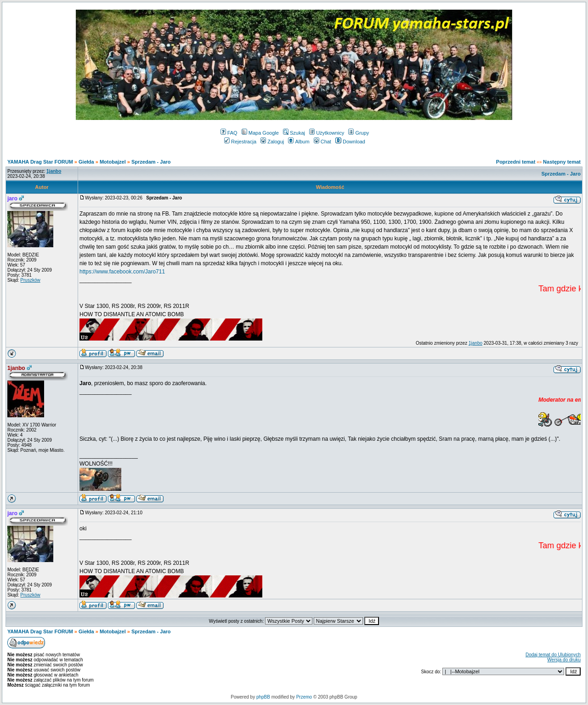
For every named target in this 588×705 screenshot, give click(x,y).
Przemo (304, 697)
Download (350, 142)
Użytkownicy (327, 133)
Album (299, 142)
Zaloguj (272, 142)
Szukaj (294, 133)
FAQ (229, 133)
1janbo (475, 343)
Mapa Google (260, 133)
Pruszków (30, 280)
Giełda (86, 162)
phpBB (263, 697)
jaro (12, 199)
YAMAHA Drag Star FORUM (40, 162)
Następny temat (562, 162)
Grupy (359, 133)
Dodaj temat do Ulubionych (553, 655)
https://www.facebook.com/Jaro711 (122, 272)
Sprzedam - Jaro (151, 162)
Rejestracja (240, 142)
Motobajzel (113, 162)
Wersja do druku (564, 660)
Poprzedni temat (516, 162)
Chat (322, 142)
